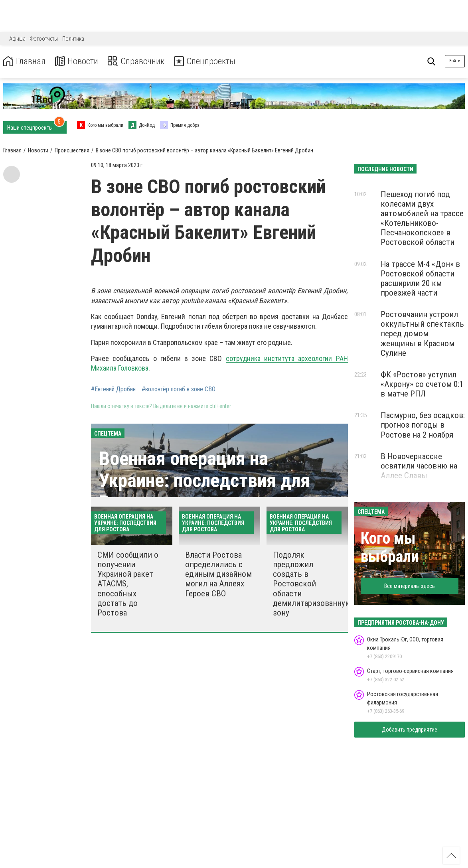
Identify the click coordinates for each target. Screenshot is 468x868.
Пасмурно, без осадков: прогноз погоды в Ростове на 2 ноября (423, 425)
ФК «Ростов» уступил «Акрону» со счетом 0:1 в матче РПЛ (422, 384)
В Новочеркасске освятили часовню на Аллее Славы (419, 466)
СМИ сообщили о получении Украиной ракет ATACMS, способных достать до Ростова (128, 584)
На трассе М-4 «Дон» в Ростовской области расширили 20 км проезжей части (420, 278)
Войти (455, 61)
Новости (79, 61)
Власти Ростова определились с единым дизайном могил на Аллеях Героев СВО (218, 574)
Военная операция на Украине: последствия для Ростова (204, 480)
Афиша (17, 39)
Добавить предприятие (410, 730)
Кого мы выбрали (390, 547)
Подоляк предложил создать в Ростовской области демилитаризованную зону (312, 584)
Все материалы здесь (410, 586)
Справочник (141, 61)
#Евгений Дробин (113, 389)
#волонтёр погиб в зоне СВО (179, 389)
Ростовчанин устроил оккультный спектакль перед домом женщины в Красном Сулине (422, 334)
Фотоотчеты (44, 39)
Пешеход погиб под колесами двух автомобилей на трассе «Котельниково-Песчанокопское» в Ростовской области (422, 218)
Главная (25, 61)
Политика (73, 39)
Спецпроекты (213, 61)
